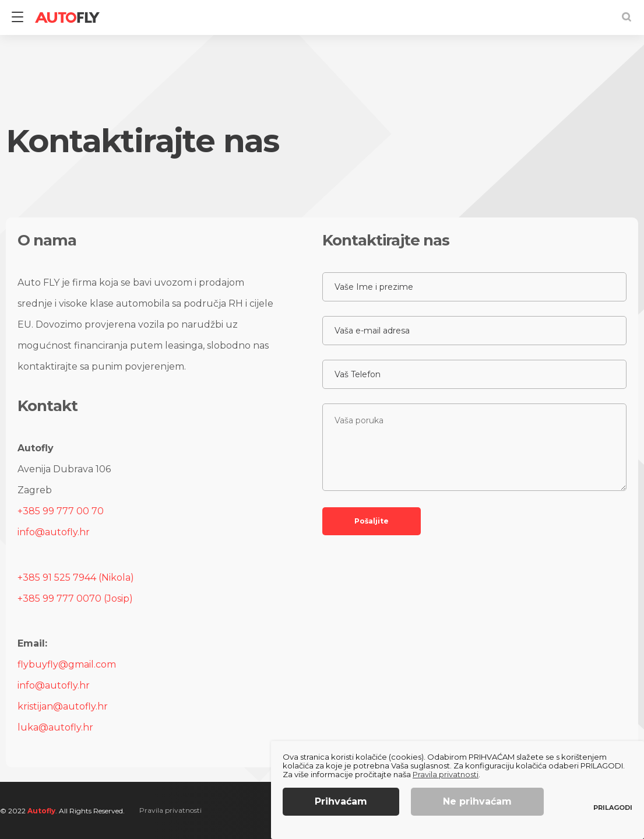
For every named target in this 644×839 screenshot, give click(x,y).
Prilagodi (613, 808)
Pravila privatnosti (170, 810)
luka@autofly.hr (55, 727)
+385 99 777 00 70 (61, 511)
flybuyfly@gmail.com (67, 664)
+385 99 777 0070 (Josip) (75, 598)
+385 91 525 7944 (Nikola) (76, 578)
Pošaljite (372, 521)
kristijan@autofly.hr (63, 706)
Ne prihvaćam (477, 801)
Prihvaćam (341, 801)
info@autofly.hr (54, 532)
